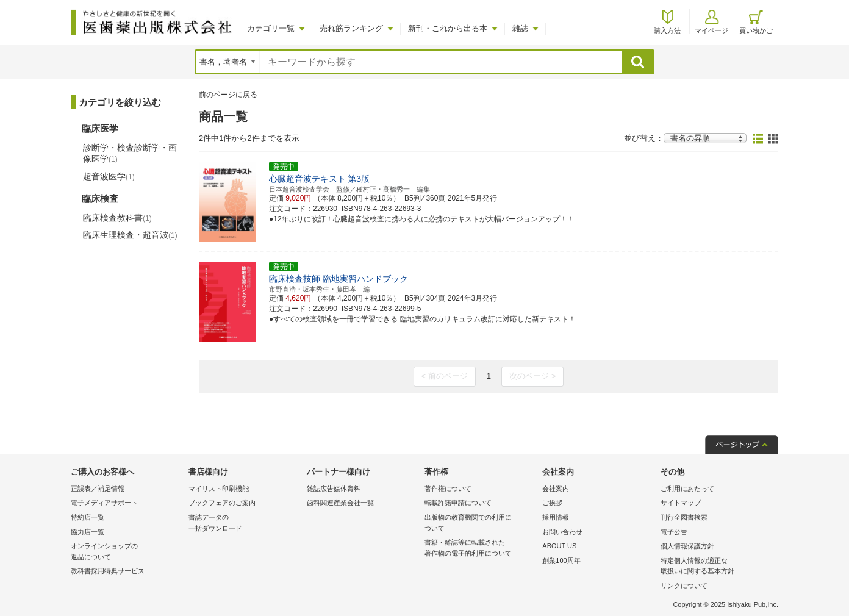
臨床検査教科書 (117, 218)
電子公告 (674, 532)
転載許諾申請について (458, 503)
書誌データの (244, 524)
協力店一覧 (88, 532)
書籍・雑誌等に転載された (480, 549)
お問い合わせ (562, 532)
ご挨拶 (552, 503)
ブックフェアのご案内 (222, 503)
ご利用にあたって (687, 489)
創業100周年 (561, 560)
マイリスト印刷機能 (219, 489)
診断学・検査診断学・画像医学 (130, 153)
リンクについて (684, 586)
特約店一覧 (88, 517)
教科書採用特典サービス (108, 571)
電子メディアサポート (104, 503)
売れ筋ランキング (351, 28)
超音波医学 (109, 176)
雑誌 (520, 28)
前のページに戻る (228, 95)
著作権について (448, 489)
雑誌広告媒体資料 (334, 489)
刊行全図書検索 (684, 517)
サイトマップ (681, 503)
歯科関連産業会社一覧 (340, 503)
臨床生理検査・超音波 (130, 235)
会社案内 (556, 489)
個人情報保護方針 (687, 546)
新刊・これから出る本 (448, 28)
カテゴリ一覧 (271, 28)
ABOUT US (559, 546)
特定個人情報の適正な (716, 567)
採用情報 (556, 517)
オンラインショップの (127, 552)
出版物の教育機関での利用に (480, 524)
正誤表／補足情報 (98, 489)
